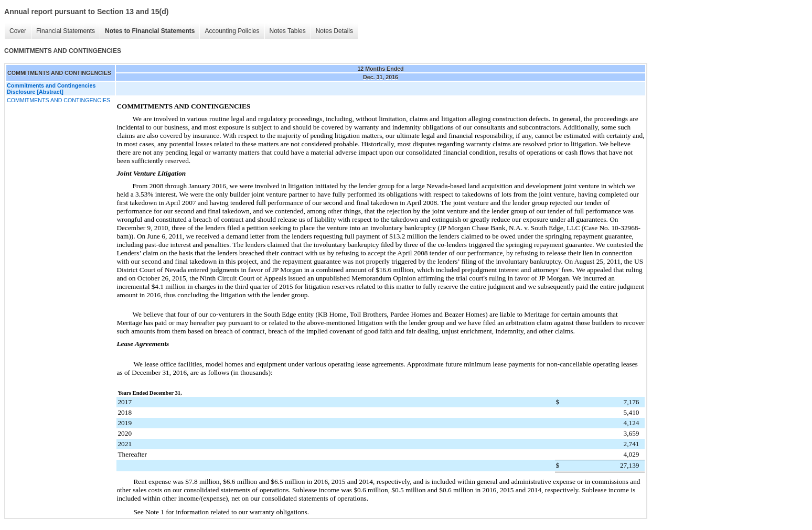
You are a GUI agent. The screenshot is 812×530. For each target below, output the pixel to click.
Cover (18, 31)
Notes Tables (288, 31)
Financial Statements (66, 31)
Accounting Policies (232, 31)
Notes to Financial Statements (150, 31)
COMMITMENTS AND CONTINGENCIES (58, 100)
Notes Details (334, 31)
